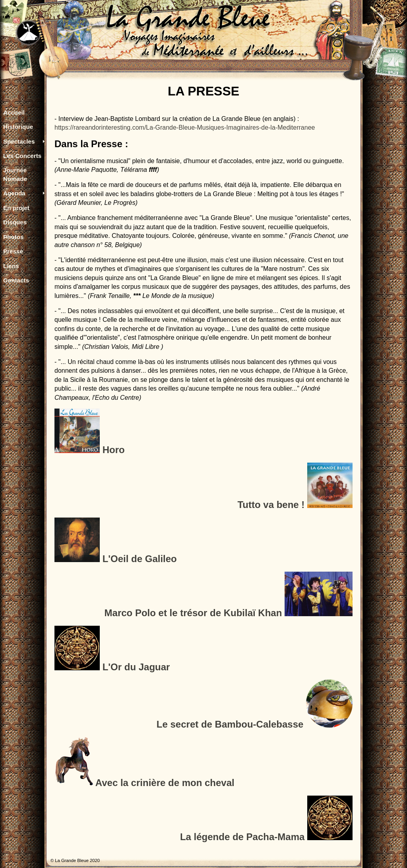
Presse (13, 251)
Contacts (16, 280)
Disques (15, 222)
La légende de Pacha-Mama (242, 837)
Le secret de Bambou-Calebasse (230, 724)
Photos (13, 237)
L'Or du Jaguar (136, 667)
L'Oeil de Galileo (140, 559)
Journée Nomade (15, 174)
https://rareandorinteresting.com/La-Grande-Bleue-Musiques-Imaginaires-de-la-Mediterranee (185, 127)
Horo (114, 450)
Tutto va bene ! (271, 505)
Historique (18, 127)
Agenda (14, 193)
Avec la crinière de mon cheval (165, 783)
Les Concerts (22, 156)
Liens (11, 266)
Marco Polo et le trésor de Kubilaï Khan (193, 613)
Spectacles (19, 141)
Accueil (14, 112)
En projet (16, 208)
